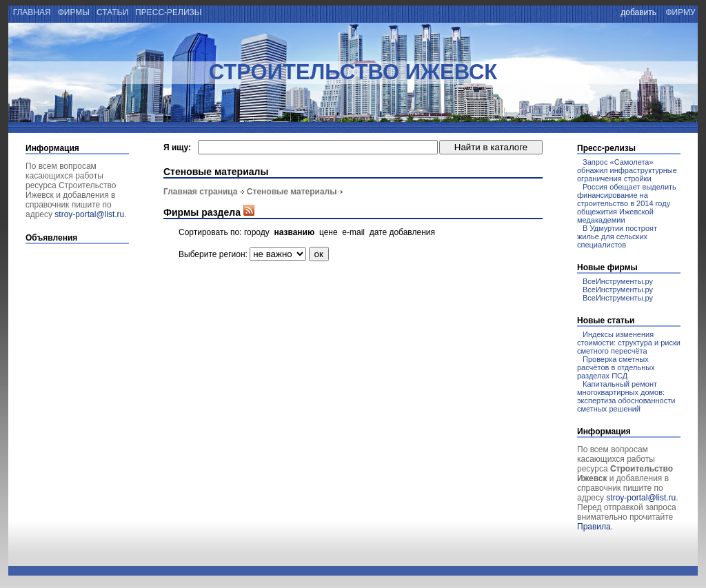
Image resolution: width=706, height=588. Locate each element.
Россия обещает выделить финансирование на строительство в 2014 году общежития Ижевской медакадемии (627, 203)
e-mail (353, 232)
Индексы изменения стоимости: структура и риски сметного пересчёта (629, 343)
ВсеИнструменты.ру (618, 281)
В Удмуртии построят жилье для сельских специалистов (617, 236)
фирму (680, 12)
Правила (594, 527)
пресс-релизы (169, 12)
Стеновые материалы (292, 192)
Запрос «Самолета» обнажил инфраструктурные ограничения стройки (627, 170)
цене (329, 232)
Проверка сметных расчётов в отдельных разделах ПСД (616, 367)
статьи (113, 12)
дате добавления (402, 232)
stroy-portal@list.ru (89, 214)
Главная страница (201, 192)
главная (31, 12)
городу (257, 232)
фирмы (73, 12)
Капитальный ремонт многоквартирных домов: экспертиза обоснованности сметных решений (626, 396)
